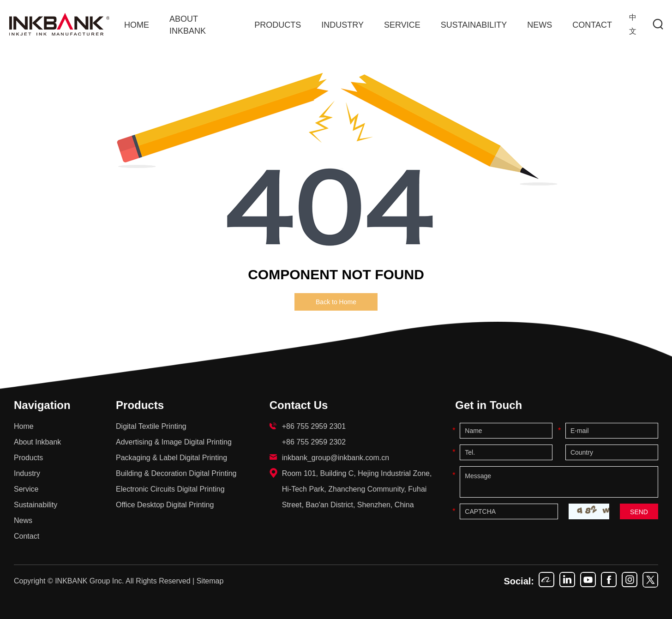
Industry (342, 25)
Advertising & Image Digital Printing (174, 442)
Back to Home (336, 302)
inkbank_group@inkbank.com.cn (336, 458)
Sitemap (210, 581)
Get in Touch (489, 405)
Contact (592, 25)
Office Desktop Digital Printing (165, 505)
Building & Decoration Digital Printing (176, 473)
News (540, 25)
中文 (633, 24)
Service (402, 25)
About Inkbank (188, 25)
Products (278, 25)
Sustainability (474, 25)
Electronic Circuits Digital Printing (170, 489)
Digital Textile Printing (151, 426)
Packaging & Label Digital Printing (171, 458)
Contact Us (299, 405)
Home (137, 25)
